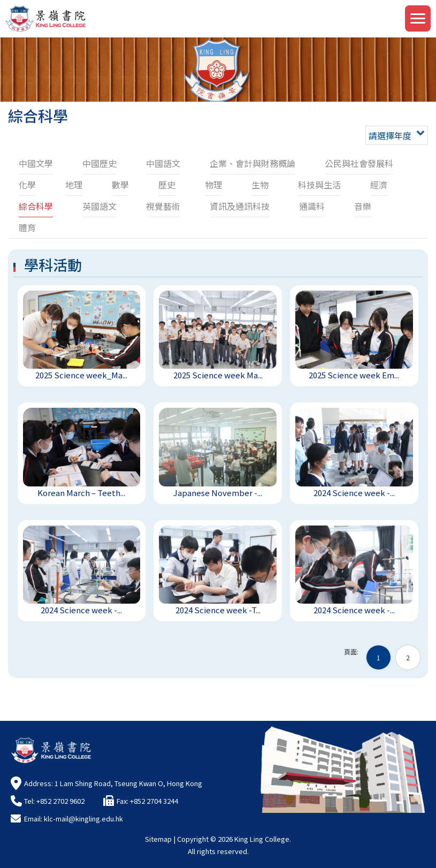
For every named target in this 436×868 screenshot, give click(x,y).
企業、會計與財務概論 (253, 163)
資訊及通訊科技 (240, 206)
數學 (120, 185)
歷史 (167, 185)
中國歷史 (100, 163)
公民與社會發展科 (359, 163)
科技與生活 (319, 185)
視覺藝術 (163, 206)
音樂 (363, 206)
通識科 (312, 206)
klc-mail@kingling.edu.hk (83, 818)
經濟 (379, 185)
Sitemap (158, 839)
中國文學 (36, 163)
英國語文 (100, 206)
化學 (27, 185)
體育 (27, 227)
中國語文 (163, 163)
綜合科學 (36, 206)
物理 (213, 185)
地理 (74, 185)
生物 (260, 185)
